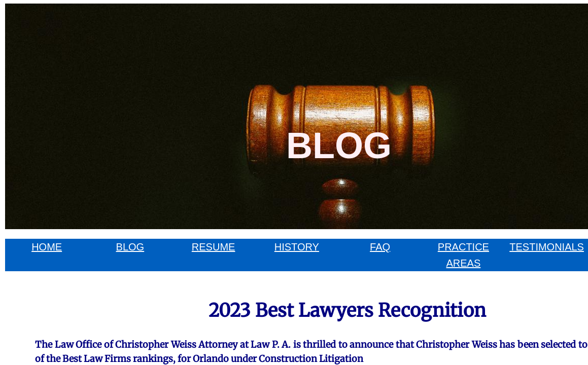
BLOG (130, 247)
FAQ (380, 247)
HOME (47, 247)
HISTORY (297, 247)
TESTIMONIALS (547, 247)
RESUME (214, 247)
